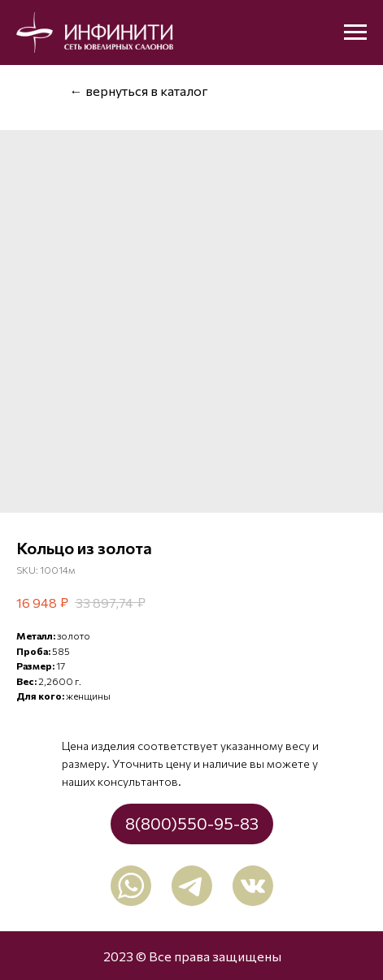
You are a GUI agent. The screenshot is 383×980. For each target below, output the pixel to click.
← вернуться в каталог (139, 91)
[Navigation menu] (355, 33)
